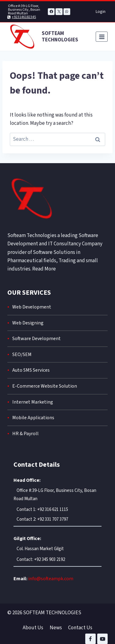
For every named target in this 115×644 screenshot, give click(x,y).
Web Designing (28, 323)
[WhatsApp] (67, 12)
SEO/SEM (22, 355)
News (56, 628)
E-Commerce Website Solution (45, 386)
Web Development (32, 307)
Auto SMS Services (31, 370)
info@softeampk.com (51, 579)
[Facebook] (51, 12)
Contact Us (80, 628)
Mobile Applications (33, 418)
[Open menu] (102, 37)
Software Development (36, 339)
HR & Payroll (25, 434)
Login (101, 12)
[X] (59, 12)
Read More (44, 269)
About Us (33, 628)
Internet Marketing (33, 402)
